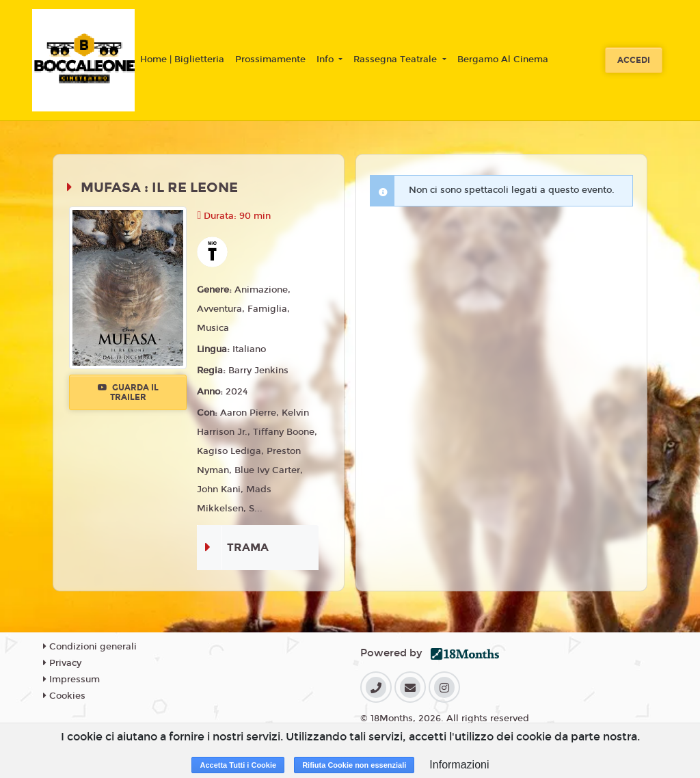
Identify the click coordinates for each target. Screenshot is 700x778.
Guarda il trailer (128, 392)
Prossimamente (270, 59)
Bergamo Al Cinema (503, 59)
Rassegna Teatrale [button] (396, 59)
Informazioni (459, 765)
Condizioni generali (90, 647)
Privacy (62, 663)
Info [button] (326, 59)
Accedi (634, 60)
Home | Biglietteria (182, 59)
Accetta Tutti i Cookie (238, 765)
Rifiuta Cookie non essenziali (354, 765)
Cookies (64, 696)
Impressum (71, 680)
